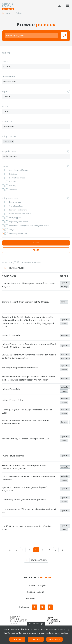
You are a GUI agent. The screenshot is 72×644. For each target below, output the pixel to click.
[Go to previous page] (16, 550)
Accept (17, 639)
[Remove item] (12, 141)
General (64, 302)
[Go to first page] (10, 550)
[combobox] (36, 67)
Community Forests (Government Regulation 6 (24, 500)
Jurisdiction (7, 121)
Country (6, 62)
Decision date (8, 76)
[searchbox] (36, 67)
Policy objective (9, 136)
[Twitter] (42, 607)
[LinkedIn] (50, 607)
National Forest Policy (12, 335)
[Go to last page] (62, 550)
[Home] (8, 5)
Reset (36, 250)
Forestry (64, 324)
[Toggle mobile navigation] (67, 5)
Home (32, 585)
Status (5, 106)
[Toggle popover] (69, 91)
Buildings (64, 287)
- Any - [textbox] (7, 97)
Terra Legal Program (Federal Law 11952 (20, 368)
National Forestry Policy (13, 400)
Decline (36, 639)
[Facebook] (34, 607)
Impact (5, 91)
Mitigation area (9, 151)
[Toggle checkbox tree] (3, 170)
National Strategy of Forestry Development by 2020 (26, 439)
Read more (54, 639)
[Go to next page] (56, 550)
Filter (36, 243)
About (41, 592)
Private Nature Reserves (13, 456)
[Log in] (59, 5)
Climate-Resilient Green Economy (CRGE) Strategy (26, 302)
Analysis (42, 585)
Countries (30, 599)
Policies (31, 592)
